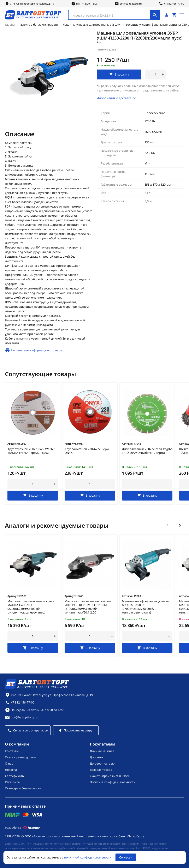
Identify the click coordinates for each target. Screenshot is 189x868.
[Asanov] (31, 828)
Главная (11, 25)
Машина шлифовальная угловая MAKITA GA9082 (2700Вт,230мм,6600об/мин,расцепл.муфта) (145, 607)
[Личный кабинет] (167, 15)
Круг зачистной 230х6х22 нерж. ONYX (87, 451)
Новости (11, 770)
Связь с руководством (20, 757)
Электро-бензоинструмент (39, 25)
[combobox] (114, 15)
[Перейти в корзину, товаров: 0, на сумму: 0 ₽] (174, 15)
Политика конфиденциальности (113, 782)
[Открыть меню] (182, 15)
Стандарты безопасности (23, 788)
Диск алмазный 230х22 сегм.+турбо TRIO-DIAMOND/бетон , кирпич (147, 451)
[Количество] (156, 74)
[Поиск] (155, 15)
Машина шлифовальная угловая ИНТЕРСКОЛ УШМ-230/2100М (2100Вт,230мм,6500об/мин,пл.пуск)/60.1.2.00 (88, 607)
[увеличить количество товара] (163, 74)
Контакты (12, 751)
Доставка (96, 757)
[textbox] (111, 16)
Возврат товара (101, 770)
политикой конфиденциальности (88, 857)
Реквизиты (13, 782)
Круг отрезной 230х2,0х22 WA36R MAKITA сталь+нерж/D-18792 (31, 451)
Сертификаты (15, 776)
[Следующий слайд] (180, 525)
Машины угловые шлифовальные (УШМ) (92, 25)
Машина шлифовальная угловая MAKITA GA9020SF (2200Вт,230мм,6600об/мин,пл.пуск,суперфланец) (31, 607)
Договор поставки (103, 763)
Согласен (126, 857)
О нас (9, 763)
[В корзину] (33, 496)
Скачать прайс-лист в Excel (109, 776)
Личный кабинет (102, 751)
